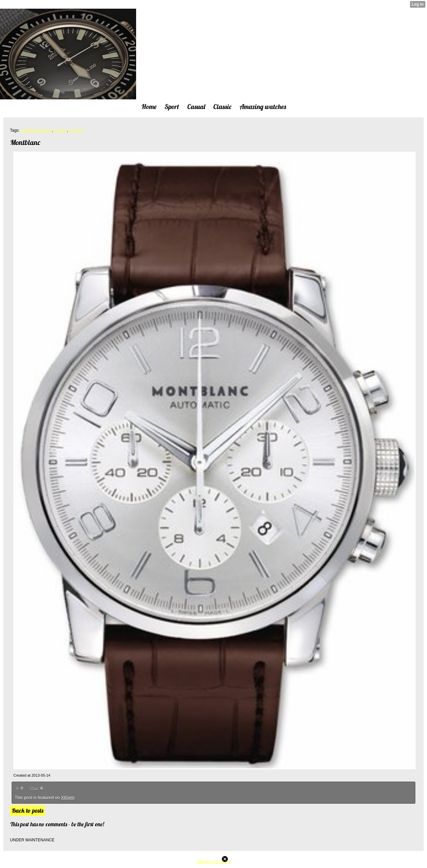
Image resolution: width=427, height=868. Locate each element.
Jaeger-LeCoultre (213, 861)
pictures (76, 130)
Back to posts (28, 810)
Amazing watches (36, 130)
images (61, 130)
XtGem (68, 797)
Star (36, 789)
